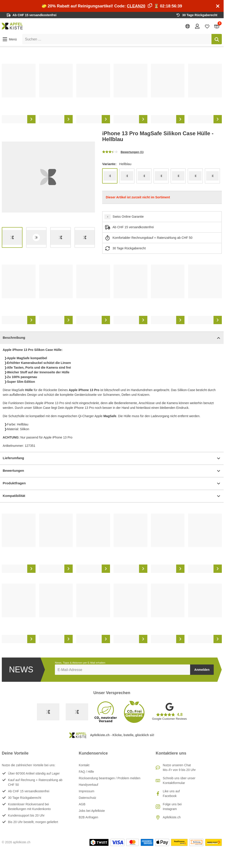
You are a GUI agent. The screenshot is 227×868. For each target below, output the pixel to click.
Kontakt (84, 765)
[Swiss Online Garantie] (48, 712)
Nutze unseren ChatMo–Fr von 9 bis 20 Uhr (179, 767)
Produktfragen (112, 484)
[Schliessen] (218, 6)
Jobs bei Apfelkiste (92, 811)
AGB (82, 804)
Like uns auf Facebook (171, 794)
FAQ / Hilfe (86, 772)
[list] (112, 94)
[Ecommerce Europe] (77, 712)
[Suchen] (217, 39)
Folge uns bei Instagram (172, 807)
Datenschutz (88, 798)
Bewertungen (112, 471)
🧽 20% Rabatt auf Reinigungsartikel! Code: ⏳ (112, 6)
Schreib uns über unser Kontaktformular (179, 781)
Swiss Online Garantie (128, 217)
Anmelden (202, 670)
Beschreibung (112, 338)
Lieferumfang (112, 458)
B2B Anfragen (88, 817)
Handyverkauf (88, 785)
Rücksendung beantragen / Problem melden (110, 778)
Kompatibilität (112, 496)
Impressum (87, 791)
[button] (9, 39)
